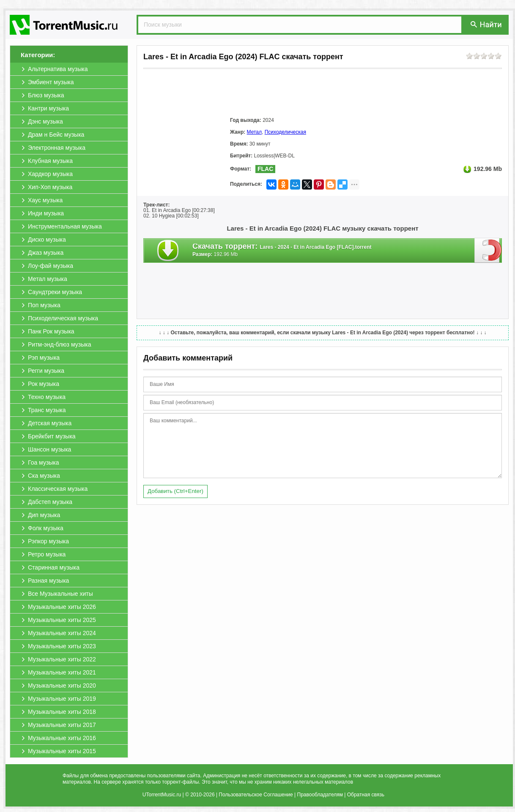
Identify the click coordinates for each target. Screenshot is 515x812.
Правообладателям (320, 795)
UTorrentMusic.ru (162, 795)
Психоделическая (285, 132)
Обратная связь (366, 795)
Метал (254, 132)
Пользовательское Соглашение (256, 795)
